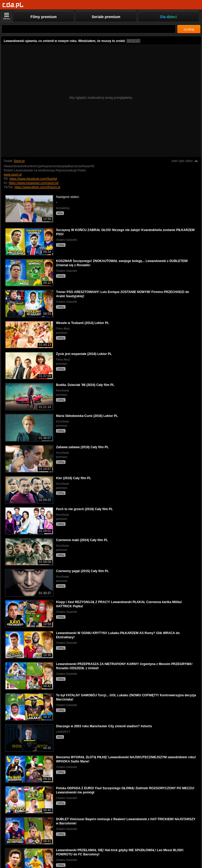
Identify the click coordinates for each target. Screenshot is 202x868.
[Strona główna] (13, 5)
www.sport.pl (13, 175)
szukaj (189, 29)
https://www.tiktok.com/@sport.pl (37, 187)
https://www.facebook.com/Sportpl (33, 179)
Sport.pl (19, 161)
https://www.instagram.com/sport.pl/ (34, 183)
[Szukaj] (89, 29)
